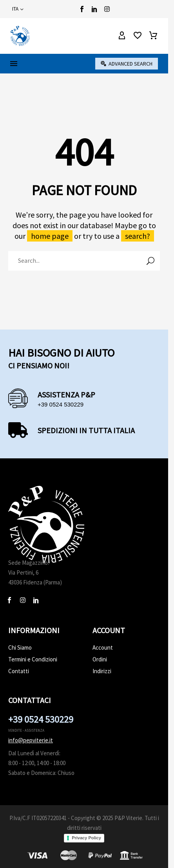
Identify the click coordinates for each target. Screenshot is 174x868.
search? (138, 236)
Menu (14, 64)
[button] (127, 64)
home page (50, 236)
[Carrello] (153, 36)
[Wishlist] (138, 36)
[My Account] (122, 36)
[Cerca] (84, 261)
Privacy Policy (86, 838)
